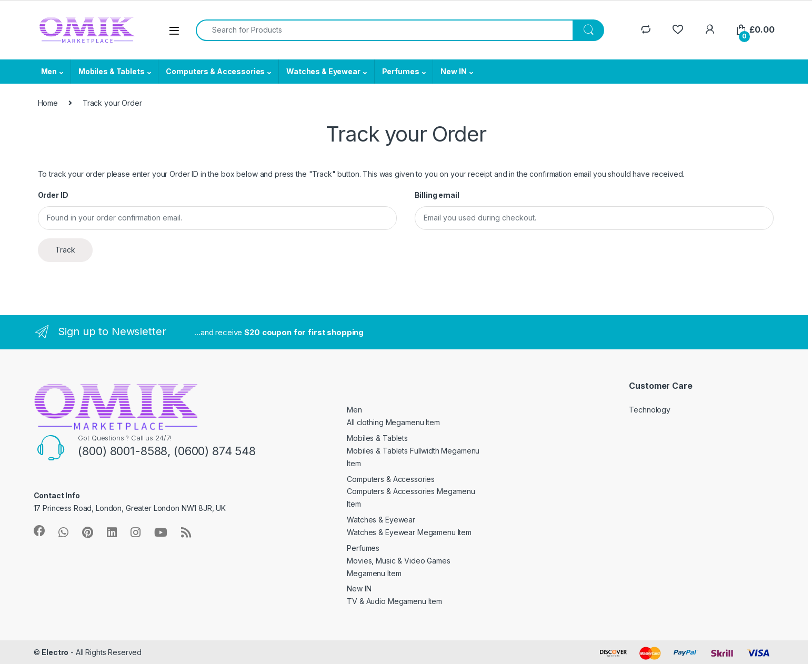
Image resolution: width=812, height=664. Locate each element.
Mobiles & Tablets (112, 71)
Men (49, 71)
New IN (453, 71)
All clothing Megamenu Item (393, 422)
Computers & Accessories (215, 71)
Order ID (53, 195)
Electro (55, 652)
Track (65, 250)
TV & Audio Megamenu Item (394, 601)
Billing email (437, 195)
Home (48, 103)
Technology (650, 410)
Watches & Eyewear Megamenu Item (409, 532)
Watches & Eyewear (323, 71)
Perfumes (401, 71)
